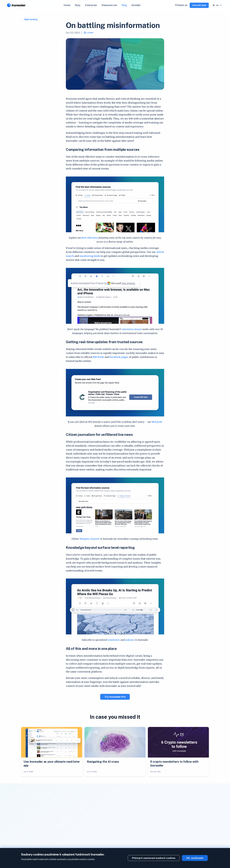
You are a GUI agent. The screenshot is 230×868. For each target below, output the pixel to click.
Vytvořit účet (199, 5)
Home (67, 5)
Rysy (78, 5)
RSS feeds (98, 357)
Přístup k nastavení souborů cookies (154, 858)
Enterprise (91, 5)
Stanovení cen (109, 5)
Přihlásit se (181, 5)
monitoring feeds (90, 256)
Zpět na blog (31, 19)
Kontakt (136, 5)
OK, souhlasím (195, 858)
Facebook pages (119, 357)
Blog (124, 5)
